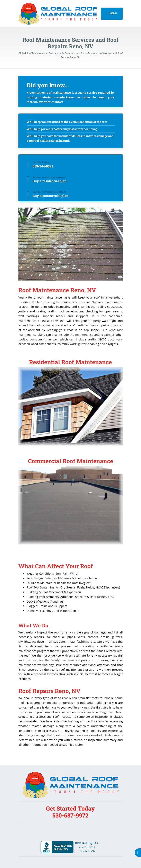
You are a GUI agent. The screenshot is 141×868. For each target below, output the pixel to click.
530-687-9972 (70, 815)
